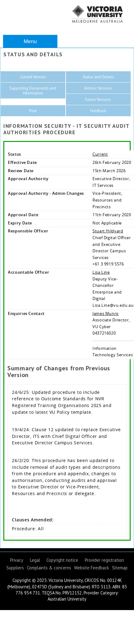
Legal (35, 560)
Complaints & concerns (49, 568)
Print (33, 111)
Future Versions (98, 100)
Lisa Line (101, 272)
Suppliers (15, 568)
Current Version (33, 77)
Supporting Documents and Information (33, 91)
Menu (30, 41)
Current (100, 154)
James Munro (106, 313)
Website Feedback (92, 568)
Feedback (98, 111)
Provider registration (104, 560)
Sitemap (120, 568)
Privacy (17, 560)
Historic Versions (98, 88)
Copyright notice (62, 560)
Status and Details (98, 77)
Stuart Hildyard (108, 231)
